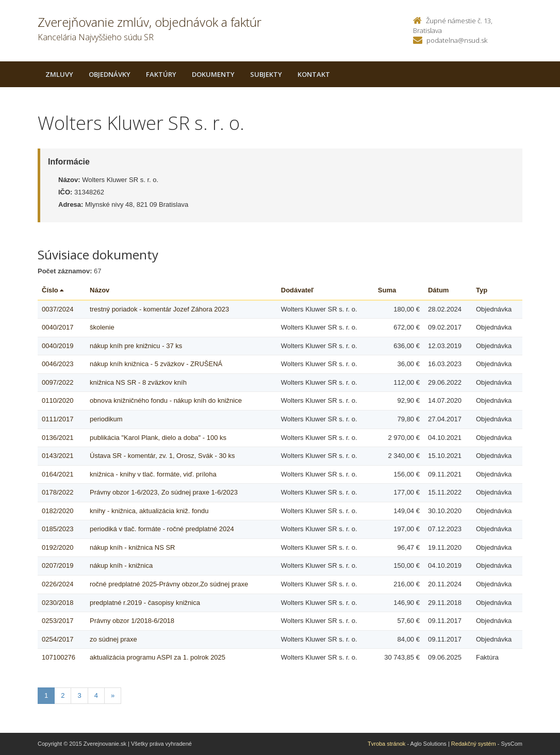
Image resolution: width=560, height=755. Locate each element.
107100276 (59, 657)
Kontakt (314, 74)
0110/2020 (57, 400)
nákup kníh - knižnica (121, 565)
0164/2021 (57, 474)
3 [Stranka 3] (79, 695)
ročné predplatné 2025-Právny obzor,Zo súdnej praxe (169, 584)
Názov (100, 290)
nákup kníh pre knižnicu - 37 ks (136, 346)
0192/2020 (57, 547)
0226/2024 (57, 584)
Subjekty (266, 74)
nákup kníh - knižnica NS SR (132, 547)
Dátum (438, 290)
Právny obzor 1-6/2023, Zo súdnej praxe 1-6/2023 (164, 492)
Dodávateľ (298, 290)
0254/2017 (57, 639)
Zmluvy (59, 74)
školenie (102, 327)
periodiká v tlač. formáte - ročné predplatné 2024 (162, 529)
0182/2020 (57, 511)
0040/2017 (57, 327)
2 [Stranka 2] (63, 695)
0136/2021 (57, 438)
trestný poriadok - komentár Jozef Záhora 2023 (159, 309)
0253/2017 (57, 621)
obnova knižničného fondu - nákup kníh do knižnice (166, 400)
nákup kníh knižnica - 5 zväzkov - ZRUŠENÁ (156, 364)
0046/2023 (57, 364)
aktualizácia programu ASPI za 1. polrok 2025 (158, 657)
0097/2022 (57, 382)
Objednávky (110, 74)
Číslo (53, 290)
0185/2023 (57, 529)
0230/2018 (57, 603)
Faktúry (161, 74)
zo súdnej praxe (113, 639)
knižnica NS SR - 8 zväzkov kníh (138, 382)
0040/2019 (57, 346)
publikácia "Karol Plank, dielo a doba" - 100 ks (158, 438)
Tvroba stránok (386, 744)
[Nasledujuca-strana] (113, 696)
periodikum (106, 419)
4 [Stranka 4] (96, 695)
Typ (482, 290)
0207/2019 (57, 565)
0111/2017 (57, 419)
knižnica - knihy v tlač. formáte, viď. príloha (153, 474)
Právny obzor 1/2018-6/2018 (132, 621)
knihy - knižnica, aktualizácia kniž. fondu (149, 511)
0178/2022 (57, 492)
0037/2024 (57, 309)
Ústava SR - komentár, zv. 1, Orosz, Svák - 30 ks (162, 456)
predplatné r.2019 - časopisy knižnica (145, 603)
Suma (387, 290)
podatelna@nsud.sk (457, 40)
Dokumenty (213, 74)
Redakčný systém (474, 744)
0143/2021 (57, 456)
